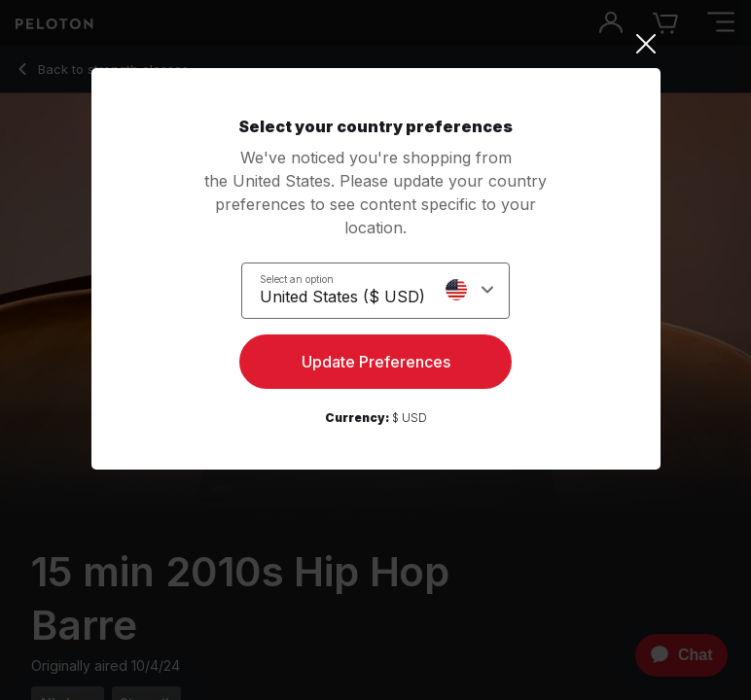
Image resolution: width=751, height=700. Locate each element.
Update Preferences (376, 362)
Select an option (297, 279)
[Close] (376, 44)
